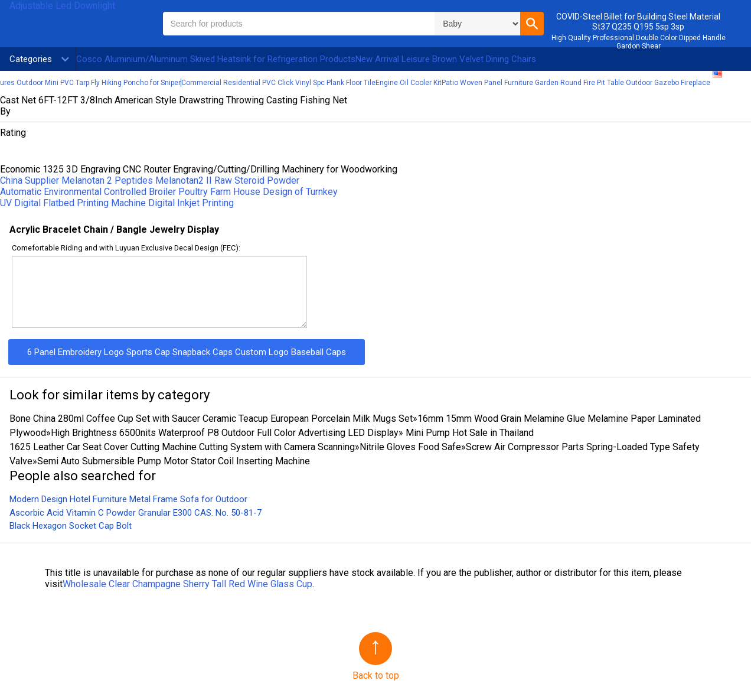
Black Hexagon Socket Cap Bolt (71, 526)
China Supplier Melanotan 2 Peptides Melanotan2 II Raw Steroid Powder (150, 180)
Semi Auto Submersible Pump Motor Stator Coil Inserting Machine (174, 461)
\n (477, 24)
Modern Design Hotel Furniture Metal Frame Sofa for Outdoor (128, 499)
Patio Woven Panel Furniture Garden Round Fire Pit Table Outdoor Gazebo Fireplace (576, 83)
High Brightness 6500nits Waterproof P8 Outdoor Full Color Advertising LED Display (225, 433)
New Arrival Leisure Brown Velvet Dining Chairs (446, 59)
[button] (532, 24)
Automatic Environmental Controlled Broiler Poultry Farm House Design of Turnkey (169, 192)
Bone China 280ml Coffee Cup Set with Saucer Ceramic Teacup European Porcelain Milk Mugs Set (211, 419)
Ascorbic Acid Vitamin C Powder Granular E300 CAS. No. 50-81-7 (135, 513)
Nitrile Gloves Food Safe (410, 447)
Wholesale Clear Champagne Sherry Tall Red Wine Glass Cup (187, 584)
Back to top (376, 675)
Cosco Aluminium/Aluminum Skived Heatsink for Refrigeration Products (216, 59)
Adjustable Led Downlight (62, 6)
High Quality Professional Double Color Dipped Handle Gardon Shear (639, 42)
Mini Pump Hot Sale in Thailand (468, 433)
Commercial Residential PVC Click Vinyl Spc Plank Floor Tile (278, 83)
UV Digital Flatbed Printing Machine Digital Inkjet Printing (117, 203)
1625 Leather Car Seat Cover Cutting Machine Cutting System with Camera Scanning (182, 447)
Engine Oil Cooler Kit (409, 83)
